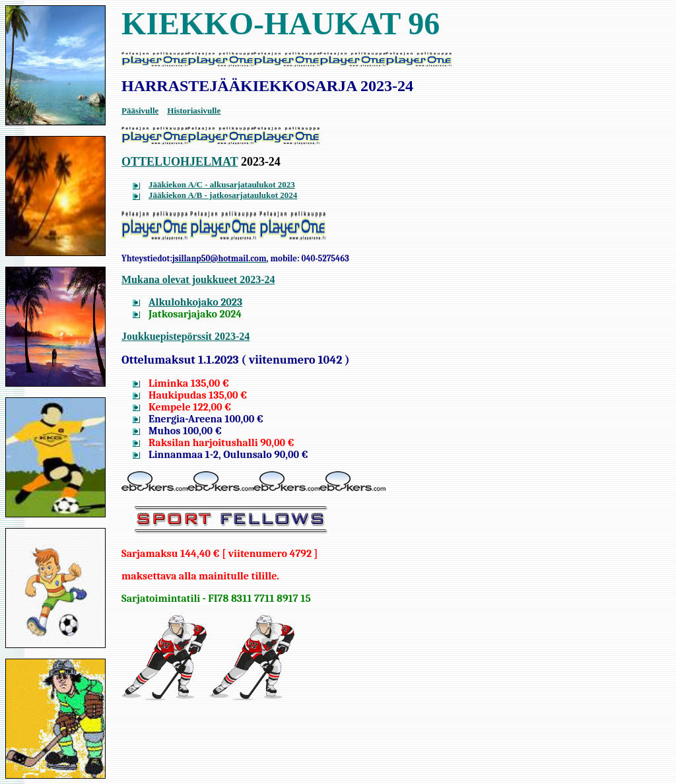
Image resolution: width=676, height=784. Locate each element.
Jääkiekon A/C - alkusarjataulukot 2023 (222, 184)
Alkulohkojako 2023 (195, 302)
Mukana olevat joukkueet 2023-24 (198, 279)
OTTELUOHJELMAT (180, 162)
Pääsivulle (140, 111)
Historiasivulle (194, 111)
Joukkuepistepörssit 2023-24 (186, 336)
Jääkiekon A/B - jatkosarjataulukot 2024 (223, 195)
